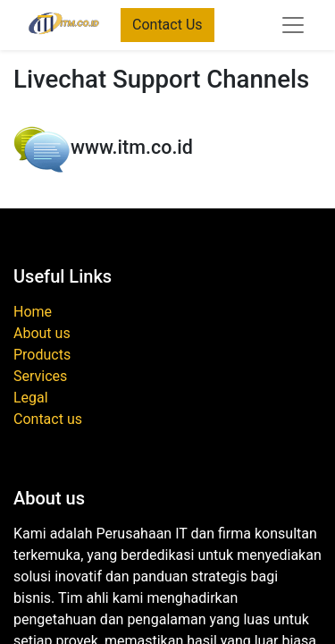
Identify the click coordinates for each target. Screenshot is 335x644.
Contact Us (167, 25)
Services (40, 376)
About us (42, 333)
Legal (31, 398)
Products (42, 355)
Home (33, 312)
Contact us (48, 419)
